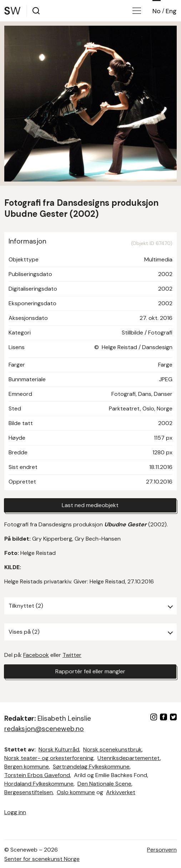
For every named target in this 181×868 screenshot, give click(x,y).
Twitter (72, 655)
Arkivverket (121, 792)
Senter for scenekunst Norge (42, 859)
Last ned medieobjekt (90, 505)
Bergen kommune (27, 767)
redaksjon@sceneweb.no (44, 729)
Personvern (162, 850)
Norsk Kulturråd (59, 749)
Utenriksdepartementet (129, 758)
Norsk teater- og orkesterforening (49, 758)
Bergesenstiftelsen (29, 792)
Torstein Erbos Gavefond (37, 775)
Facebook (36, 655)
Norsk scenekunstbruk (112, 749)
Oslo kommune (76, 792)
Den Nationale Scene (104, 784)
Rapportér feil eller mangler (90, 671)
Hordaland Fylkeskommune (39, 784)
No (157, 11)
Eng (171, 11)
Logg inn (15, 812)
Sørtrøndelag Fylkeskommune (91, 767)
